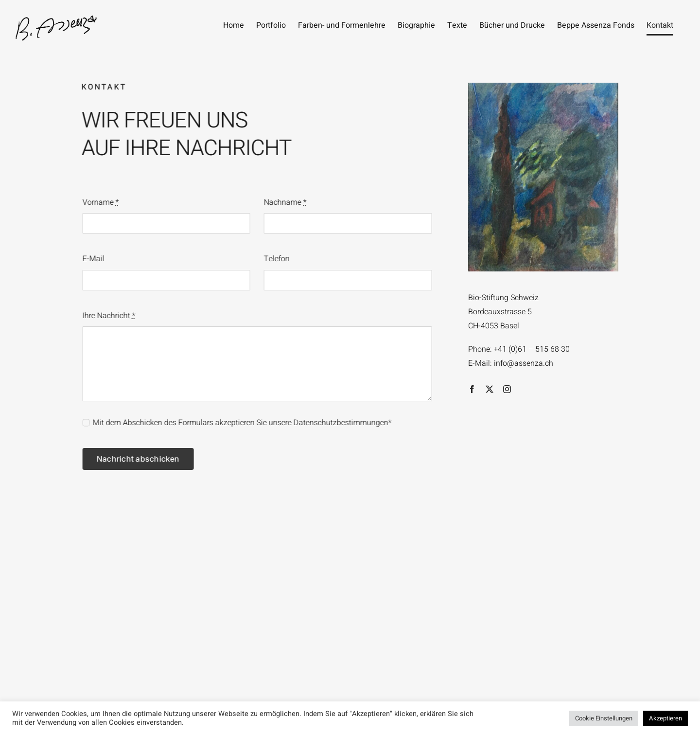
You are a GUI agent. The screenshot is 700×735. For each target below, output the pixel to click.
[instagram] (507, 389)
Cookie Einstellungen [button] (604, 718)
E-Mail (93, 259)
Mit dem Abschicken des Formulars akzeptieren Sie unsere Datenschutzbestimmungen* (241, 423)
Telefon (276, 259)
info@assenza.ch (524, 363)
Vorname (100, 202)
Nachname (284, 202)
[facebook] (472, 389)
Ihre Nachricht (108, 316)
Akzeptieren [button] (665, 718)
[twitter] (490, 389)
